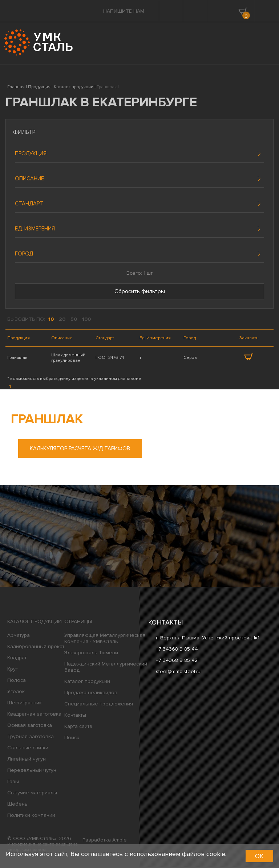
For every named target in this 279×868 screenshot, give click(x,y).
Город (24, 254)
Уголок (16, 693)
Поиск (72, 739)
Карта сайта (78, 727)
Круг (13, 670)
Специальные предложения (99, 705)
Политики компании (31, 816)
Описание (29, 179)
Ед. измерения (35, 229)
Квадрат (17, 659)
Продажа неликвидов (91, 694)
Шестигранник (25, 704)
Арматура (19, 636)
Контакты (75, 716)
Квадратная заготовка (34, 715)
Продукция (31, 153)
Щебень (17, 805)
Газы (13, 783)
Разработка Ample (105, 841)
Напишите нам (124, 11)
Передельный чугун (32, 771)
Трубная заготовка (31, 738)
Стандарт (29, 204)
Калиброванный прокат (36, 648)
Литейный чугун (27, 760)
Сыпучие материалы (32, 794)
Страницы (78, 623)
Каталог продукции (35, 623)
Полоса (17, 681)
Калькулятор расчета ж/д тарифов (80, 450)
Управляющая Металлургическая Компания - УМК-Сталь (105, 639)
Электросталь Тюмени (91, 654)
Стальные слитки (28, 749)
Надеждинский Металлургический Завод (106, 668)
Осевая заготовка (30, 726)
